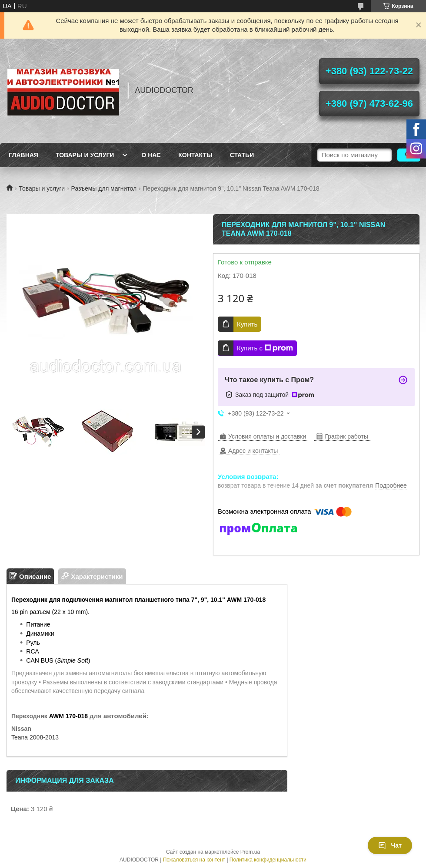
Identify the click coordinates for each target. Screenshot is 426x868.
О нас (151, 155)
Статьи (242, 155)
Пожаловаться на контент (194, 860)
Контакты (195, 155)
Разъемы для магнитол (104, 188)
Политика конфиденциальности (268, 860)
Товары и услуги (85, 155)
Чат (390, 845)
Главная (23, 155)
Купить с (265, 348)
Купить (247, 324)
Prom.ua (250, 852)
